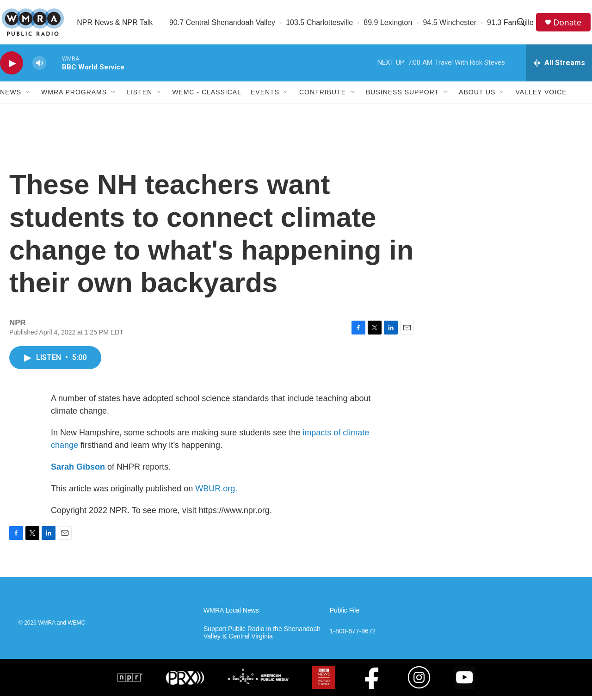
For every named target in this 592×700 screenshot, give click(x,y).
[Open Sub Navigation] (28, 96)
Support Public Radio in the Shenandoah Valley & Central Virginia (262, 637)
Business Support (402, 96)
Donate (568, 24)
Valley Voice (541, 96)
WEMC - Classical (207, 96)
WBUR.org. (216, 493)
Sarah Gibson (78, 471)
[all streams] (559, 67)
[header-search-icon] (522, 25)
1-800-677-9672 (353, 635)
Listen (139, 96)
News (11, 96)
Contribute (323, 96)
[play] (12, 67)
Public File (345, 615)
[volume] (39, 67)
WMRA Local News (231, 615)
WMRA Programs (74, 96)
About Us (477, 96)
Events (265, 96)
